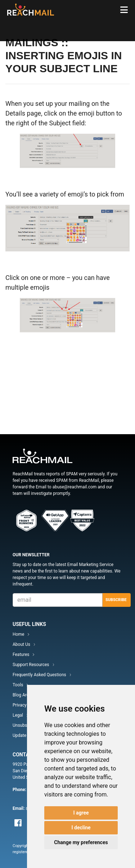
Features (21, 655)
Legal (18, 715)
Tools (18, 685)
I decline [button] (81, 828)
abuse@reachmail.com (75, 487)
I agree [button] (81, 813)
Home (18, 634)
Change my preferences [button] (81, 842)
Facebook (18, 823)
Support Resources (31, 665)
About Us (21, 644)
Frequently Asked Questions (39, 675)
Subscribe (116, 600)
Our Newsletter (31, 555)
